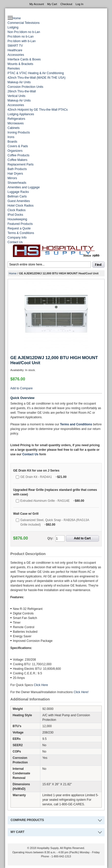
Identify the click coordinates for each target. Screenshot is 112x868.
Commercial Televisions (24, 23)
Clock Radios (17, 210)
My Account (37, 4)
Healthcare (15, 50)
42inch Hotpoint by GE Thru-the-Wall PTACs (38, 110)
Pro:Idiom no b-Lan (21, 37)
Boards (13, 142)
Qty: (51, 538)
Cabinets (14, 128)
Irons (11, 137)
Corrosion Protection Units (26, 87)
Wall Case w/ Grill (26, 514)
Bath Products (17, 169)
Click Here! (81, 692)
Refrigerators (16, 119)
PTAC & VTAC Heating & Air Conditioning (36, 73)
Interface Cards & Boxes (24, 59)
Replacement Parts (21, 164)
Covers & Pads (18, 146)
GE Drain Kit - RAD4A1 (43, 477)
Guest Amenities (19, 201)
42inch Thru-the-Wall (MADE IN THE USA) (37, 78)
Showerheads (17, 183)
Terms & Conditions (21, 233)
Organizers (15, 151)
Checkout (66, 4)
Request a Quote (19, 228)
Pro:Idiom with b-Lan (22, 41)
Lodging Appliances (21, 114)
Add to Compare (22, 388)
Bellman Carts (17, 196)
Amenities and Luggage (24, 187)
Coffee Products (19, 155)
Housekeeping (17, 219)
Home (17, 18)
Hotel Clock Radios (21, 206)
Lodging (13, 27)
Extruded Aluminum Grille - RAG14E (52, 501)
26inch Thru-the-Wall (22, 91)
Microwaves (16, 123)
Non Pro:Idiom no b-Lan (24, 32)
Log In (79, 4)
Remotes (14, 69)
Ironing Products (19, 132)
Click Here (41, 685)
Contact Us (15, 242)
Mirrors (12, 178)
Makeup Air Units (19, 82)
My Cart (52, 4)
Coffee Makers (18, 160)
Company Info (17, 238)
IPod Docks (15, 215)
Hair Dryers (15, 174)
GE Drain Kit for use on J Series (36, 471)
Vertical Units (17, 96)
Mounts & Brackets (21, 64)
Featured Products (20, 224)
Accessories (16, 55)
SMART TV (15, 46)
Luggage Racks (18, 192)
